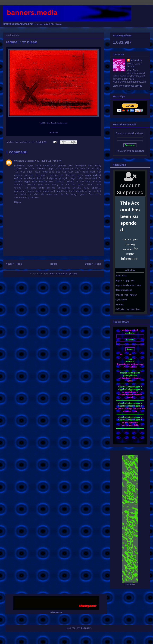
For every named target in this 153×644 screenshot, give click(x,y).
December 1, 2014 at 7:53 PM (43, 161)
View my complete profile (127, 86)
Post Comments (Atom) (63, 274)
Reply (18, 202)
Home (54, 264)
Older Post (93, 264)
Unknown (19, 161)
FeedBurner (137, 151)
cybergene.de (130, 584)
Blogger (86, 628)
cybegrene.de (56, 612)
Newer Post (14, 264)
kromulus (136, 60)
